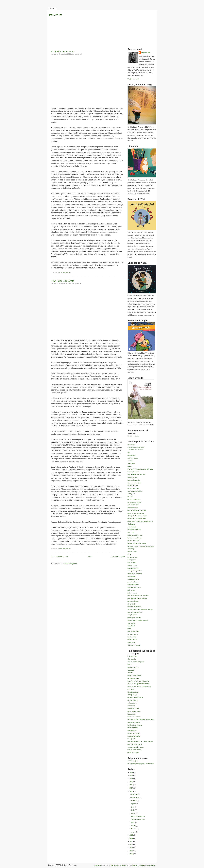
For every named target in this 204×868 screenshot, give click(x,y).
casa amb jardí (133, 486)
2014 (131, 788)
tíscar (129, 629)
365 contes (131, 444)
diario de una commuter (136, 513)
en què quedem (133, 700)
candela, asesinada (134, 483)
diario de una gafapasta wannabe (139, 684)
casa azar (131, 670)
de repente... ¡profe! (134, 502)
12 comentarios (65, 548)
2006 (131, 854)
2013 (131, 791)
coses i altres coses (134, 676)
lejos (129, 554)
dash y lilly (131, 494)
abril (133, 823)
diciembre (135, 794)
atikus (130, 466)
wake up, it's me (133, 753)
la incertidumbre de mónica (137, 543)
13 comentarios (65, 272)
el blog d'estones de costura (137, 516)
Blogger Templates (138, 865)
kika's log (131, 532)
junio (133, 810)
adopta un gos (132, 761)
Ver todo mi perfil (133, 79)
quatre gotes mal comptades (137, 598)
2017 (131, 779)
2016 (131, 782)
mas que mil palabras (135, 571)
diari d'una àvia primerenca (137, 510)
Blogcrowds (151, 865)
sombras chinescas (134, 607)
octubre (134, 801)
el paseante (146, 53)
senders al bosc (133, 601)
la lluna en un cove (134, 717)
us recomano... (133, 634)
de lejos (130, 497)
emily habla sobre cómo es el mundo (140, 521)
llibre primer (132, 560)
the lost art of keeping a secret (138, 620)
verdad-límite (132, 637)
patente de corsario (134, 587)
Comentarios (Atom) (70, 564)
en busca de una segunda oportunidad (141, 764)
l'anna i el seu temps (135, 538)
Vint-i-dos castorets (63, 281)
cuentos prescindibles (135, 491)
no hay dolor (132, 739)
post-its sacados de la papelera (138, 596)
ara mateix (131, 463)
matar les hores (133, 728)
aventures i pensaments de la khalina (140, 469)
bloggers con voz (133, 667)
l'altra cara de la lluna (135, 535)
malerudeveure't (133, 568)
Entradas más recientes (60, 556)
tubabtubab (131, 626)
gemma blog (132, 527)
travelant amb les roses (136, 747)
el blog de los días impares (137, 519)
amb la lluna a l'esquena (136, 662)
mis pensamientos (134, 733)
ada (129, 453)
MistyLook (97, 865)
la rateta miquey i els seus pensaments (141, 719)
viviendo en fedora (134, 645)
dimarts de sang (133, 692)
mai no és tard (132, 565)
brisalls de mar (133, 477)
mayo (133, 813)
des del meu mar (133, 505)
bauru (129, 664)
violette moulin (132, 640)
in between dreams (134, 530)
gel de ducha (132, 703)
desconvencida (133, 508)
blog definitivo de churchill (136, 475)
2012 (131, 835)
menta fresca (132, 731)
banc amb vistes (133, 472)
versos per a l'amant (134, 750)
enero (133, 832)
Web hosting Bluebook (119, 865)
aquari (130, 461)
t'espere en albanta (134, 618)
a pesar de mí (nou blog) (136, 447)
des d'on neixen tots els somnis (138, 681)
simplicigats (132, 604)
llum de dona (132, 563)
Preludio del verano (63, 52)
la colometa (131, 714)
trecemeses (132, 623)
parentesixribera (133, 585)
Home (52, 8)
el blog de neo (132, 695)
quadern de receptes (135, 744)
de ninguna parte (133, 678)
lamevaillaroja (132, 552)
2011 (131, 838)
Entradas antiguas (118, 556)
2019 (131, 772)
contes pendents (133, 488)
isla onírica (131, 706)
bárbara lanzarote (134, 480)
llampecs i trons (133, 557)
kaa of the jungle (133, 708)
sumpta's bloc (132, 615)
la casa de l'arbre (133, 541)
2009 (131, 845)
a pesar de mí (132, 656)
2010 (131, 841)
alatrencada (132, 659)
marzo (133, 826)
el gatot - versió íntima (135, 697)
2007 (131, 851)
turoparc (55, 14)
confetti (130, 673)
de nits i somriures (134, 499)
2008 (131, 848)
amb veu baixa (133, 458)
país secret (131, 590)
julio (133, 807)
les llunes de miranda (135, 725)
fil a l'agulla (131, 524)
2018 (131, 776)
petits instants (132, 593)
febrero (134, 829)
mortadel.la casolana (135, 574)
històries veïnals (133, 436)
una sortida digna (133, 631)
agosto (134, 804)
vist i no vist (132, 642)
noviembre (135, 797)
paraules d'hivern (133, 582)
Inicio (90, 556)
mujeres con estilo (134, 736)
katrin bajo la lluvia (134, 711)
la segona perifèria (134, 722)
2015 (131, 785)
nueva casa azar (133, 579)
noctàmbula (132, 576)
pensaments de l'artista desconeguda (140, 742)
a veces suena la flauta (135, 450)
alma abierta (132, 455)
